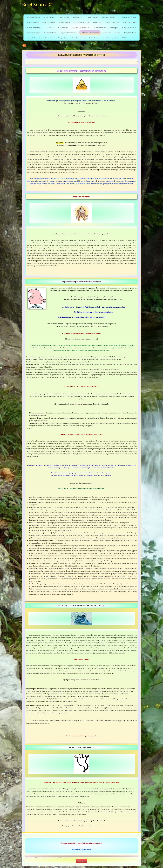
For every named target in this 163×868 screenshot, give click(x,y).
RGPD (124, 38)
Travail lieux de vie (79, 38)
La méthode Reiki (109, 17)
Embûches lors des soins (90, 33)
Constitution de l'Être (47, 38)
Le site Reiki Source (33, 17)
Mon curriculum (49, 17)
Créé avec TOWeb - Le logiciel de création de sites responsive (48, 858)
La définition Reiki (92, 17)
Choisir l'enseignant (33, 33)
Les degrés (114, 28)
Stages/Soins (63, 38)
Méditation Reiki (50, 33)
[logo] (38, 7)
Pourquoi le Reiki (49, 23)
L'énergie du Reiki (113, 23)
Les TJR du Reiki (130, 33)
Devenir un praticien (33, 28)
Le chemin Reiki (64, 23)
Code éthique (49, 28)
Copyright (81, 861)
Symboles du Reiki (129, 28)
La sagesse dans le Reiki (127, 17)
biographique (63, 28)
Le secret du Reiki (32, 23)
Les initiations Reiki (100, 28)
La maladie (107, 33)
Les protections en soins (68, 33)
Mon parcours (64, 17)
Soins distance (94, 38)
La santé (117, 33)
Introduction (77, 17)
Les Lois (133, 38)
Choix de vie (98, 23)
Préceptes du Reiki (130, 23)
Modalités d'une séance (81, 28)
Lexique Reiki (31, 38)
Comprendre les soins (81, 23)
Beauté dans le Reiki (111, 38)
